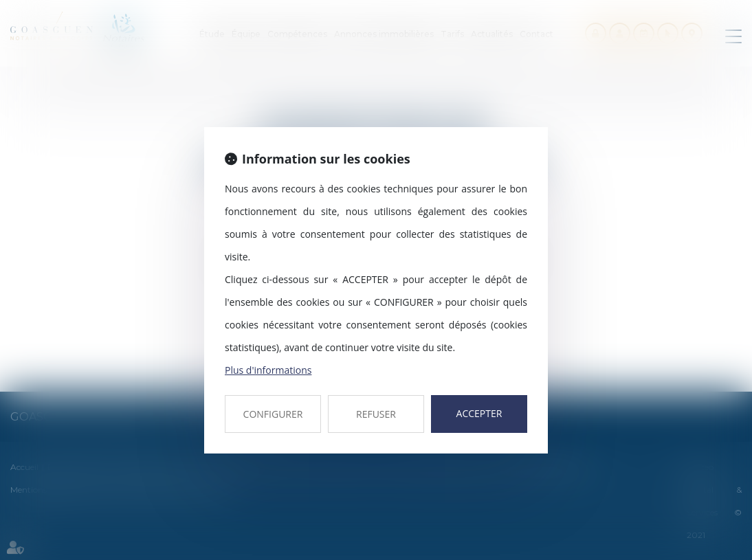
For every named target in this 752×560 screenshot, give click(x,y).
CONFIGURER (273, 414)
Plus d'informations (268, 370)
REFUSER (376, 414)
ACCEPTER (479, 413)
